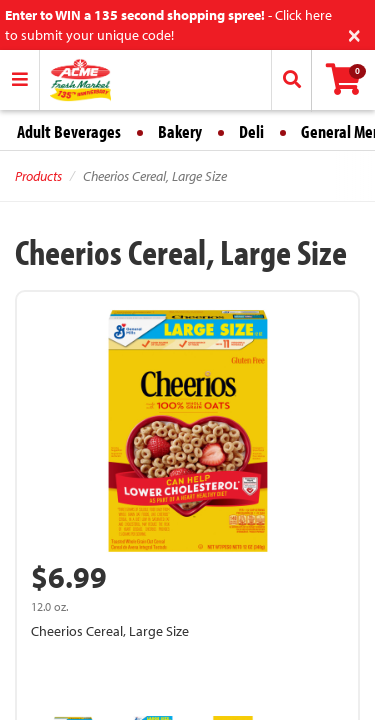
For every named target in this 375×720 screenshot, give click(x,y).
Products (38, 176)
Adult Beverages (69, 131)
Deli (251, 131)
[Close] (354, 33)
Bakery (180, 131)
